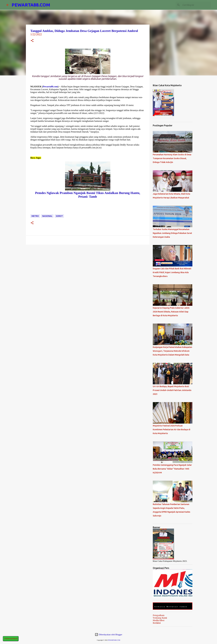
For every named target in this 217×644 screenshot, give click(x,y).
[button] (32, 41)
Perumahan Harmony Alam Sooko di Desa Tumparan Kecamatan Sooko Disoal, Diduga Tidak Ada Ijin (172, 158)
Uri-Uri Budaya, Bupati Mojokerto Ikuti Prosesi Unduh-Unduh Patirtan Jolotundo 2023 (172, 390)
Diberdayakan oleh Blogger (108, 635)
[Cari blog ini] (196, 5)
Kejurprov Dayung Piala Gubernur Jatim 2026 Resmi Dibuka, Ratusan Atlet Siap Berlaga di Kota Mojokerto (171, 312)
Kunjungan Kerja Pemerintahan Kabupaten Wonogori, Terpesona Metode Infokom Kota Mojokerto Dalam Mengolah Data (172, 351)
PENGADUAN (11, 639)
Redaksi (157, 623)
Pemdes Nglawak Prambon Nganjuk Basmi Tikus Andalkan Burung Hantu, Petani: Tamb (88, 195)
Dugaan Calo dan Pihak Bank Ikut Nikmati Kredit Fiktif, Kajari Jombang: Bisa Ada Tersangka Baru (172, 272)
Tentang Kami (160, 618)
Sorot (59, 216)
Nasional (47, 216)
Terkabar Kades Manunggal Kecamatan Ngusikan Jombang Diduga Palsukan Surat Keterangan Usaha (172, 233)
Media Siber (159, 620)
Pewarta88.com (50, 87)
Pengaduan (159, 615)
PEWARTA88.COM (31, 5)
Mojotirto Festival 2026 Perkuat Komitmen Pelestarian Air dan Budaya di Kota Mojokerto (172, 430)
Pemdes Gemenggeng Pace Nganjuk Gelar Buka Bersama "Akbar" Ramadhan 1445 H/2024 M (172, 469)
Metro (35, 216)
